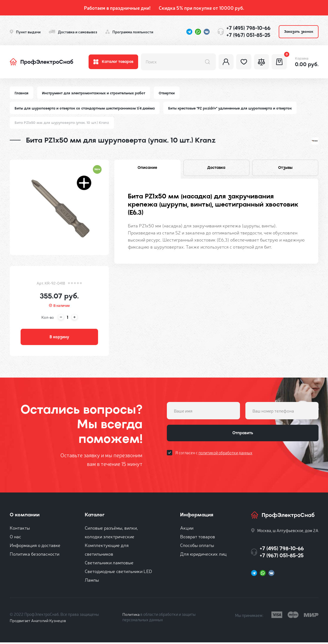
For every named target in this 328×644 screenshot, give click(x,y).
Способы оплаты (197, 547)
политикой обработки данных (225, 455)
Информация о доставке (35, 547)
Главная (22, 93)
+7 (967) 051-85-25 (248, 35)
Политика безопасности (35, 555)
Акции (187, 529)
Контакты (20, 529)
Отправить (243, 435)
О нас (15, 538)
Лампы (92, 581)
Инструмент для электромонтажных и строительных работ (95, 93)
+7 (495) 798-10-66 (249, 28)
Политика (131, 616)
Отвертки (169, 93)
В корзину (59, 338)
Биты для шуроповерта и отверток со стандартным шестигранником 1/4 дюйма (86, 109)
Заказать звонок (299, 32)
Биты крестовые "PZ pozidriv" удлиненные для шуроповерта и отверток (233, 109)
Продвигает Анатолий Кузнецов (39, 622)
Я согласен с (214, 455)
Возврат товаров (198, 538)
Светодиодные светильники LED (118, 573)
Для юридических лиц (203, 555)
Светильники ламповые (109, 564)
